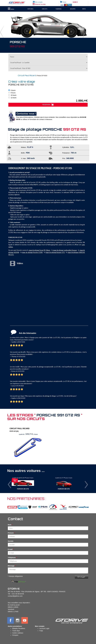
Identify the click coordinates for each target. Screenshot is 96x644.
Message (11, 566)
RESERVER (48, 105)
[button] (7, 26)
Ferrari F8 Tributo (45, 250)
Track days (16, 631)
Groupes (15, 635)
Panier (64, 2)
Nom (10, 525)
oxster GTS (61, 252)
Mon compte (38, 2)
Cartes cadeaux (18, 633)
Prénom (11, 533)
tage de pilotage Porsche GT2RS (33, 252)
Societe (11, 541)
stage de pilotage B (52, 252)
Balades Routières (19, 628)
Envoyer (81, 577)
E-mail (10, 549)
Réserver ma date (39, 4)
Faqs (41, 631)
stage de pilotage (34, 250)
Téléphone (12, 558)
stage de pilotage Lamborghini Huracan (65, 250)
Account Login (44, 628)
